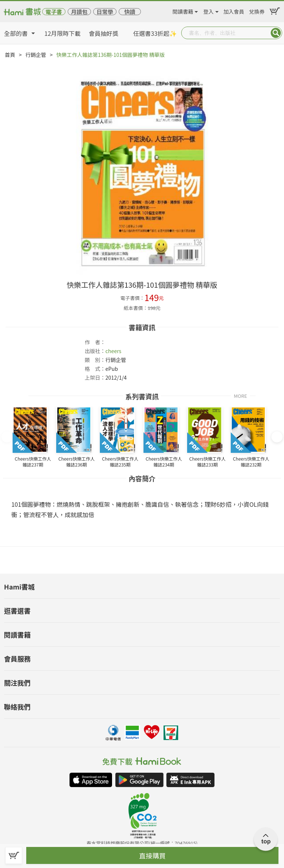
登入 (209, 10)
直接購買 (152, 855)
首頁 (10, 55)
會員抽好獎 (104, 33)
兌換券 (257, 10)
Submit (276, 33)
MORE (240, 395)
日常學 (105, 12)
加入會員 (234, 10)
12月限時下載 (62, 33)
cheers (113, 351)
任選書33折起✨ (155, 33)
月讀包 (79, 12)
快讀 (130, 12)
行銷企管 (36, 55)
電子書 (54, 12)
